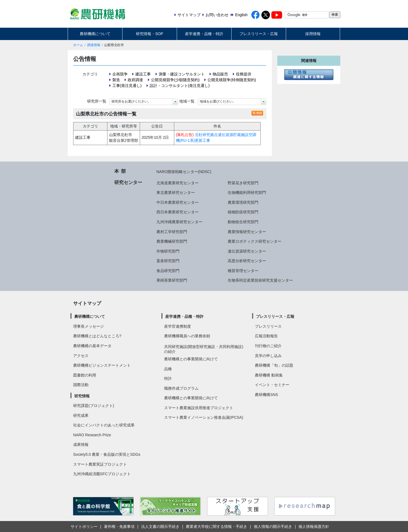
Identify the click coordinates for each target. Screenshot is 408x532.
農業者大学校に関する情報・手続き (216, 527)
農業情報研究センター (247, 232)
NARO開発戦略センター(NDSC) (184, 172)
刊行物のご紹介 (268, 346)
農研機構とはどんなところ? (97, 336)
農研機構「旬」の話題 (274, 365)
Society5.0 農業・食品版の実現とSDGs (107, 454)
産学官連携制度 (178, 326)
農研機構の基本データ (92, 346)
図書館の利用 (85, 375)
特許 (168, 378)
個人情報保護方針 (314, 527)
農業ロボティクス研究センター (255, 241)
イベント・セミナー (272, 385)
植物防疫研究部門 (243, 212)
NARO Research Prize (92, 435)
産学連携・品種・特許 (204, 34)
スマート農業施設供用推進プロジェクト (199, 408)
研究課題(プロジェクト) (94, 406)
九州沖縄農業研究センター (179, 222)
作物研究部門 (168, 251)
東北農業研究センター (176, 193)
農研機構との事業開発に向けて (191, 359)
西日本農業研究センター (178, 212)
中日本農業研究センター (178, 202)
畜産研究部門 (168, 261)
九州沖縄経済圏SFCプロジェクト (102, 474)
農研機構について (95, 34)
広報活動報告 (266, 336)
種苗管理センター (243, 271)
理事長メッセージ (89, 326)
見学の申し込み (268, 356)
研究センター (128, 182)
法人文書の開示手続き (160, 527)
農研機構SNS (266, 395)
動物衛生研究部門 (243, 222)
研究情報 (82, 396)
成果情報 (81, 445)
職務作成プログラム (181, 388)
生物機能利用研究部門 (247, 193)
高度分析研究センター (247, 261)
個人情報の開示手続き (273, 527)
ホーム (78, 45)
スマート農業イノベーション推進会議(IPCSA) (204, 417)
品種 (168, 369)
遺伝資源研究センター (247, 251)
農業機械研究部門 (172, 241)
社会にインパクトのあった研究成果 (104, 425)
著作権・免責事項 (119, 527)
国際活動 (81, 385)
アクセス (81, 356)
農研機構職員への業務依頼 (187, 336)
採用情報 (313, 34)
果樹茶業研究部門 (172, 280)
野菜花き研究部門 (243, 183)
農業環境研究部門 (243, 202)
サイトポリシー (84, 527)
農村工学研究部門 (172, 232)
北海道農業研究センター (178, 183)
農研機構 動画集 (269, 375)
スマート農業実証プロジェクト (100, 464)
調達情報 (94, 45)
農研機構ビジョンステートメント (102, 365)
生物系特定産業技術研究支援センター (260, 280)
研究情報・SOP (149, 34)
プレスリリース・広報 (259, 34)
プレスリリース (268, 326)
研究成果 (81, 415)
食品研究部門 (168, 271)
